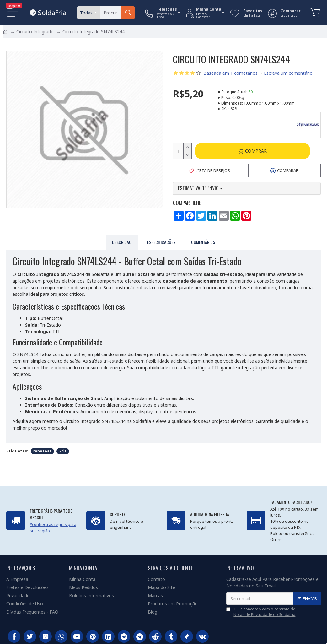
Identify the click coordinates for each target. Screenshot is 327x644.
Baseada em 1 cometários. (231, 73)
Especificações (161, 241)
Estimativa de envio (200, 189)
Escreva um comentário (288, 73)
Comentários (203, 241)
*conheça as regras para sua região (53, 528)
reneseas (42, 449)
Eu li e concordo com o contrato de (261, 612)
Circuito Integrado (35, 32)
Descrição (122, 241)
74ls (63, 449)
